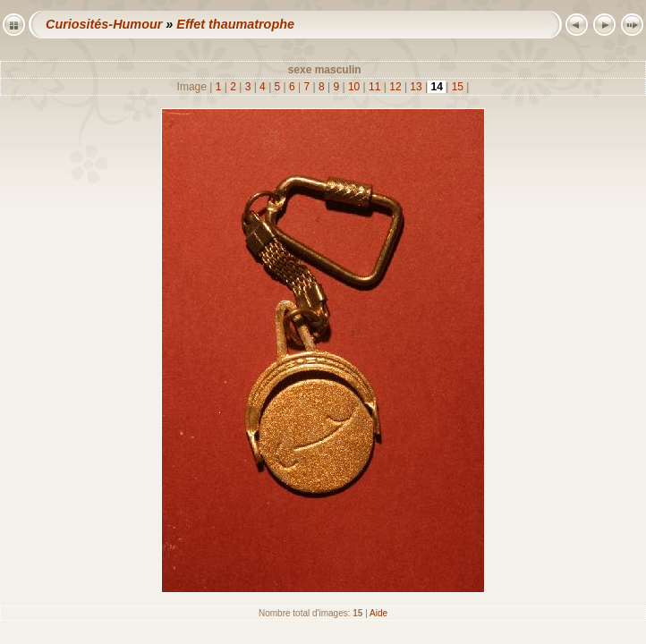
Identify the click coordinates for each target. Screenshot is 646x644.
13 (416, 87)
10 (354, 87)
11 (375, 87)
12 (395, 87)
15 (457, 87)
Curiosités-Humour (104, 24)
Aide (378, 613)
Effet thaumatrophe (235, 24)
